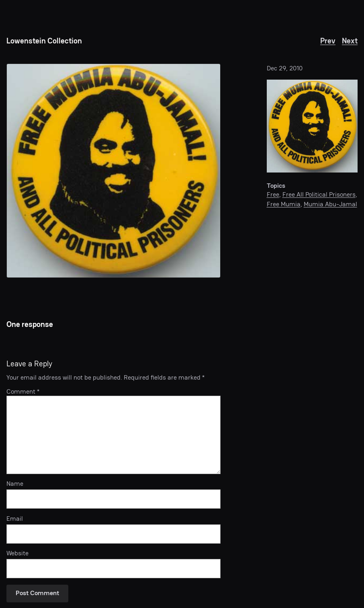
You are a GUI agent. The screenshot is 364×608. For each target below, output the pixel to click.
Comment (23, 391)
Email (15, 519)
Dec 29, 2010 (285, 68)
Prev (328, 41)
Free (273, 194)
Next (350, 41)
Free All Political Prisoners (319, 194)
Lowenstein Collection (44, 41)
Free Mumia (284, 204)
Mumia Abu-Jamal (330, 204)
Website (17, 554)
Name (15, 484)
